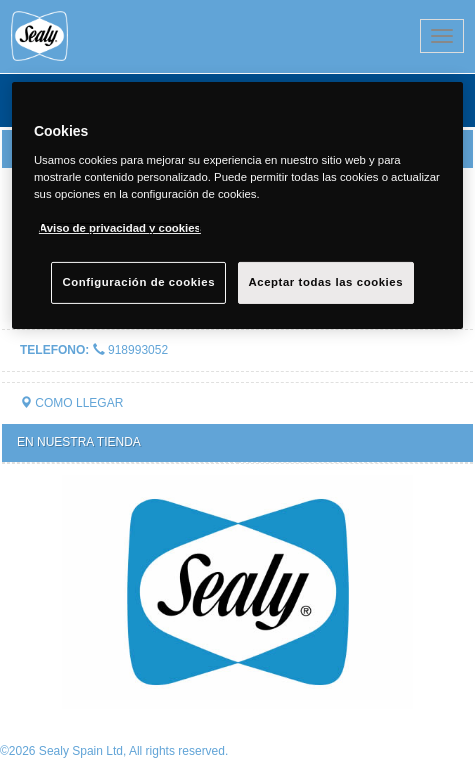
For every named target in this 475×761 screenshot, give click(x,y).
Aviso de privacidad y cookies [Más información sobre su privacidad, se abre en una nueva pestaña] (120, 228)
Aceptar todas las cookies (326, 282)
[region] (237, 205)
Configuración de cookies (138, 282)
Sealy (124, 36)
